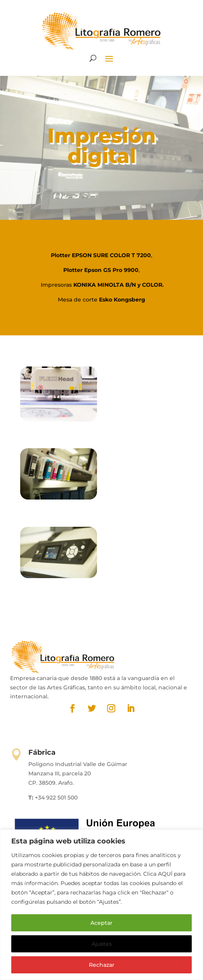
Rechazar (102, 965)
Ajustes (102, 944)
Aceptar (101, 923)
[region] (101, 905)
